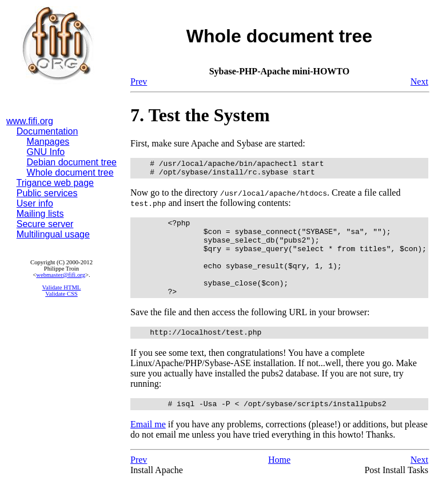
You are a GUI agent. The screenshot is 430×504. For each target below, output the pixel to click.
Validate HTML (62, 287)
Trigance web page (55, 183)
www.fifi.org (30, 121)
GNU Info (46, 152)
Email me (148, 447)
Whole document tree (70, 172)
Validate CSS (61, 294)
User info (35, 203)
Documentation (47, 131)
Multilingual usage (53, 234)
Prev (139, 82)
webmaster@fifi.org (61, 275)
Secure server (45, 224)
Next (419, 82)
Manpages (48, 142)
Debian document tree (72, 162)
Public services (47, 193)
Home (279, 482)
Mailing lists (40, 214)
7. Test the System (200, 115)
